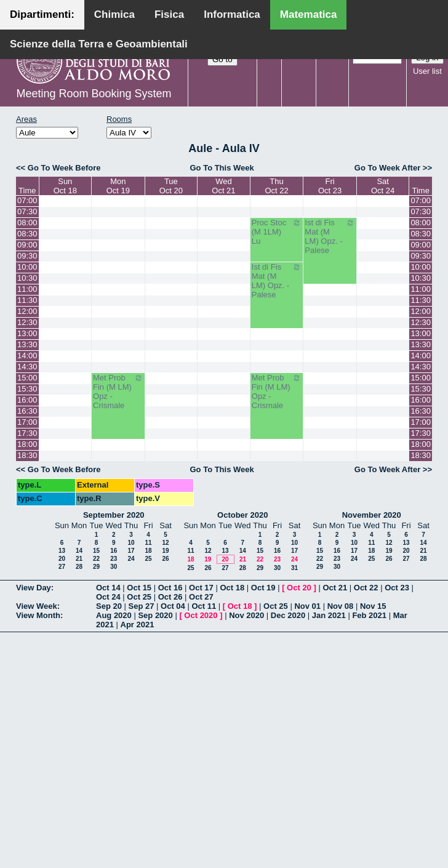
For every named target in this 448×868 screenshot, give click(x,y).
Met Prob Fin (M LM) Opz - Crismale (118, 392)
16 (114, 551)
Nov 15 (373, 606)
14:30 (27, 367)
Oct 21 (335, 588)
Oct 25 (139, 597)
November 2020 (372, 515)
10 (131, 543)
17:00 (27, 422)
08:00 (27, 223)
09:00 (27, 245)
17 (131, 551)
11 (148, 543)
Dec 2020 (288, 615)
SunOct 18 (65, 186)
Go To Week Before (64, 168)
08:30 (27, 234)
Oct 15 (139, 588)
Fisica (169, 14)
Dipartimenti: (42, 14)
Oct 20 (299, 588)
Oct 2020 (201, 615)
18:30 (27, 455)
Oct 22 (366, 588)
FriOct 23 (330, 186)
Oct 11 (204, 606)
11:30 (27, 300)
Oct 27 (201, 597)
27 (62, 567)
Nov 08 (341, 606)
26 (165, 559)
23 (114, 559)
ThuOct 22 (276, 186)
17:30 (27, 433)
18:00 (27, 444)
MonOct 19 (118, 186)
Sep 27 (142, 606)
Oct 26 (170, 597)
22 (96, 559)
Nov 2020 (246, 615)
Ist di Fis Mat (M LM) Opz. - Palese (330, 236)
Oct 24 (108, 597)
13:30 (27, 344)
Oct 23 (397, 588)
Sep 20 (109, 606)
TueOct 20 (171, 186)
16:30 (27, 411)
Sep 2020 (155, 615)
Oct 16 (170, 588)
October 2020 (242, 515)
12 (165, 543)
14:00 (27, 356)
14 (79, 551)
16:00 (27, 400)
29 (96, 567)
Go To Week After (387, 168)
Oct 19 (263, 588)
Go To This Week (222, 168)
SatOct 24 (383, 186)
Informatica (232, 14)
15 (96, 551)
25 (148, 559)
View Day (34, 588)
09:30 (27, 256)
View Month (38, 615)
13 (62, 551)
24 (131, 559)
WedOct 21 (223, 186)
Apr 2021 (138, 625)
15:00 (27, 378)
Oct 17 (201, 588)
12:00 (27, 311)
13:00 (27, 333)
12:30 (27, 322)
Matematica (309, 14)
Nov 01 (307, 606)
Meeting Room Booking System (94, 94)
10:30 (27, 278)
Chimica (114, 14)
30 (114, 567)
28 (79, 567)
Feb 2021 (369, 615)
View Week (37, 606)
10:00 (27, 267)
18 (148, 551)
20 (62, 559)
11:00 (27, 289)
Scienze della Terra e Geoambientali (99, 44)
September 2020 (114, 515)
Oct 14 (108, 588)
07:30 (27, 211)
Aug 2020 (114, 615)
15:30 (27, 389)
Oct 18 (232, 588)
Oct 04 (173, 606)
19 (165, 551)
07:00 (27, 200)
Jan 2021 (329, 615)
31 (294, 568)
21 (79, 559)
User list (427, 71)
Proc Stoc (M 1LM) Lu (277, 232)
